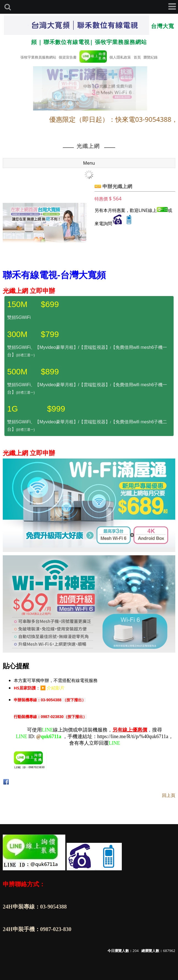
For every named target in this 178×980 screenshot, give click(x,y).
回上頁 (169, 795)
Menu (89, 163)
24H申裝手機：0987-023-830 (37, 929)
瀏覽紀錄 (150, 57)
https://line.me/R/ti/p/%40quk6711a (133, 736)
